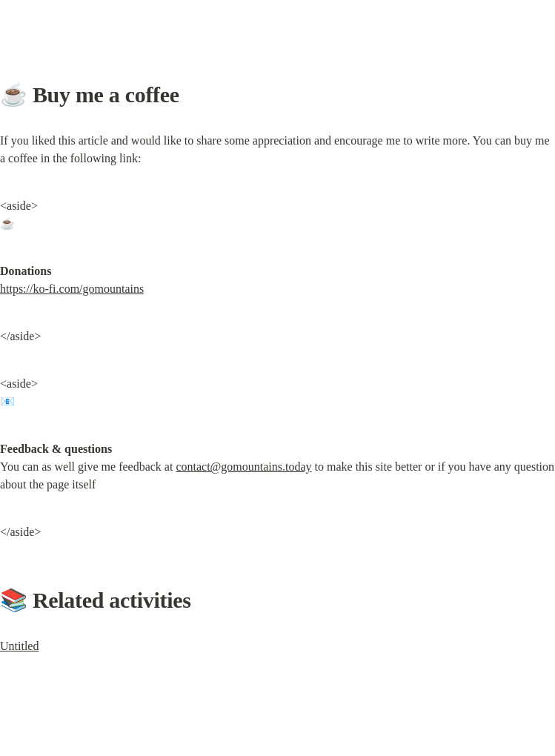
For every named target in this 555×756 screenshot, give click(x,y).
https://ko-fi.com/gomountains (72, 289)
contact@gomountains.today (243, 467)
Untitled (19, 646)
